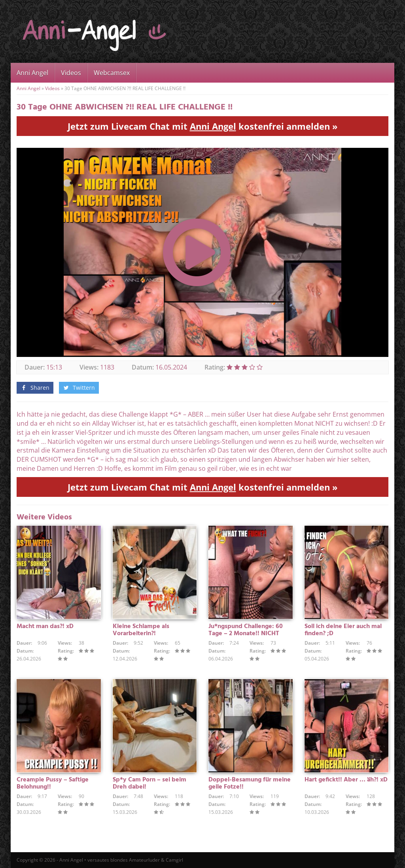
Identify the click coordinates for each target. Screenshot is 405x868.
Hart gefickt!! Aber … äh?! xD (346, 780)
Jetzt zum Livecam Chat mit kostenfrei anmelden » (203, 126)
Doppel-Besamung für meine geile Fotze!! (250, 783)
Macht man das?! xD (45, 626)
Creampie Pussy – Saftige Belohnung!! (53, 783)
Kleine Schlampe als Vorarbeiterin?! (141, 630)
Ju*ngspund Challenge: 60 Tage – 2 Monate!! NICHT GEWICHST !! (246, 634)
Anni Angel (32, 73)
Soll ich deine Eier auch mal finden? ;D (343, 630)
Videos (71, 73)
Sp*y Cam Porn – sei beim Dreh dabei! (150, 783)
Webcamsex (112, 73)
